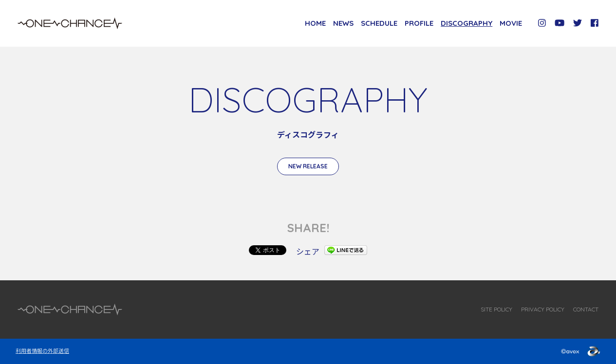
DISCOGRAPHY (467, 23)
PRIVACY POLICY (543, 309)
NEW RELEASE (308, 166)
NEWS (343, 23)
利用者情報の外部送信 (42, 350)
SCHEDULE (379, 23)
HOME (315, 23)
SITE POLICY (496, 309)
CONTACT (586, 309)
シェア (308, 251)
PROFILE (419, 23)
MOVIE (511, 23)
